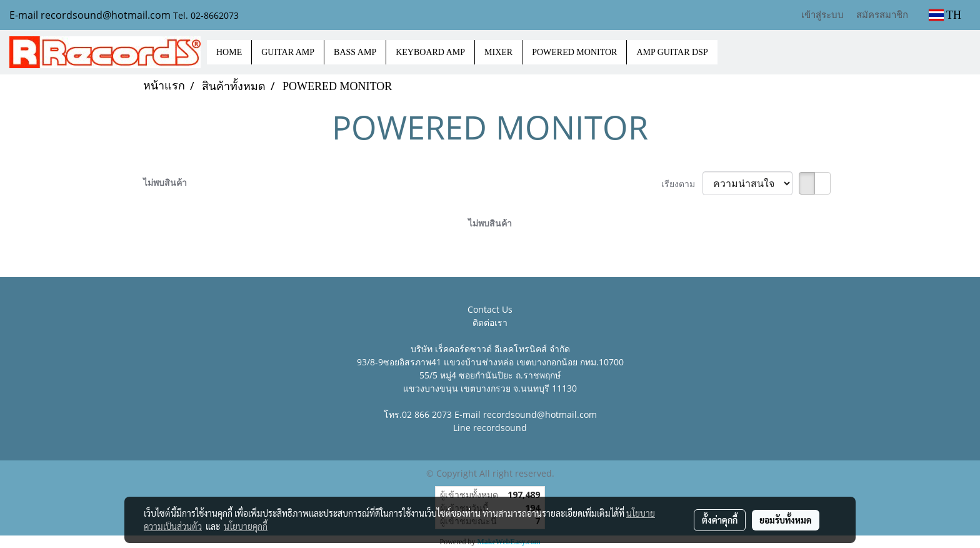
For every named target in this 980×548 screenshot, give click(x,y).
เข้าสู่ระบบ (822, 14)
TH (945, 15)
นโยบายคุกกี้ (246, 526)
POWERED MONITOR (574, 52)
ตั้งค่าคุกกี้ (720, 520)
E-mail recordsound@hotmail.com (90, 15)
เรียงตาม (682, 184)
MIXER (498, 52)
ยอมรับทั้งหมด (786, 520)
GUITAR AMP (288, 52)
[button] (729, 53)
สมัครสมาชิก (882, 14)
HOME (229, 52)
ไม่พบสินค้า (165, 182)
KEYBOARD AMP (430, 52)
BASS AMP (355, 52)
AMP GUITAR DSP (672, 52)
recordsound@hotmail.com (540, 414)
